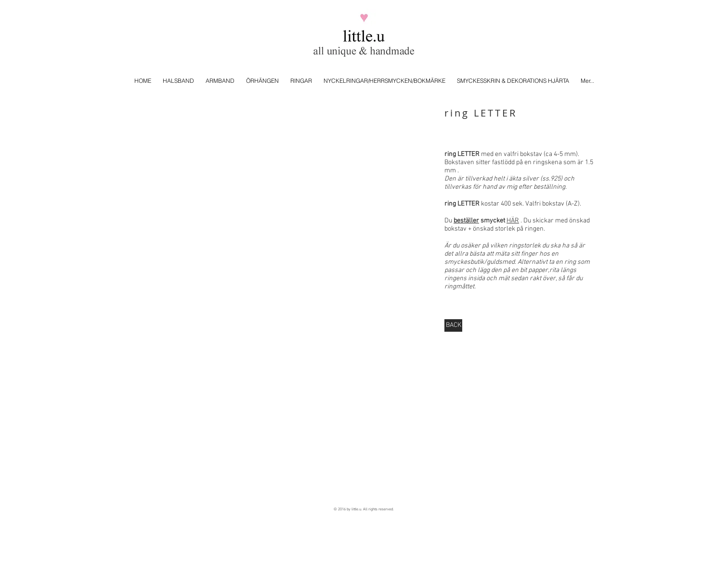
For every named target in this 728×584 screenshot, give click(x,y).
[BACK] (453, 325)
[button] (282, 196)
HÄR (513, 221)
